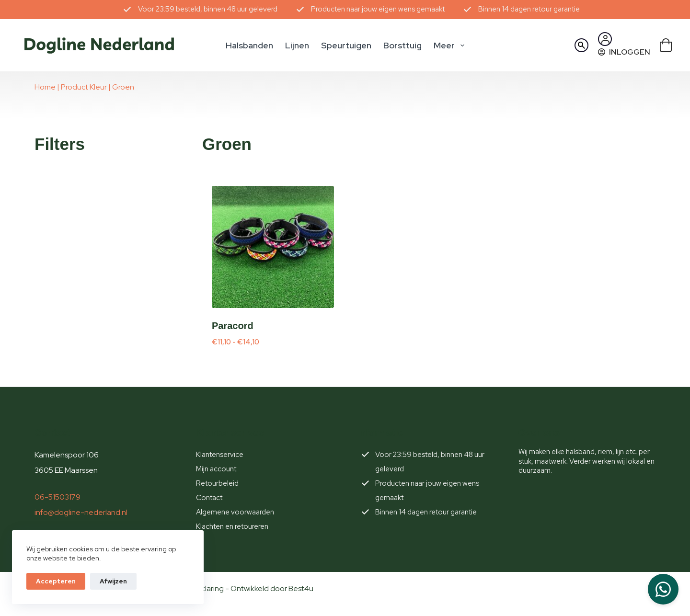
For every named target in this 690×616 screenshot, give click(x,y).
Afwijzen (113, 581)
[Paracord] (273, 247)
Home (45, 87)
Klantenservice (220, 455)
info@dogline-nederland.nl (81, 512)
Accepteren (56, 581)
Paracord (233, 326)
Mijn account (216, 469)
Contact (209, 498)
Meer (451, 46)
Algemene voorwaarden (235, 512)
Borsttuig (402, 45)
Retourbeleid (217, 483)
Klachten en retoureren (232, 526)
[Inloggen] (624, 52)
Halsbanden (249, 45)
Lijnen (297, 45)
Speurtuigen (346, 45)
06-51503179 (57, 497)
